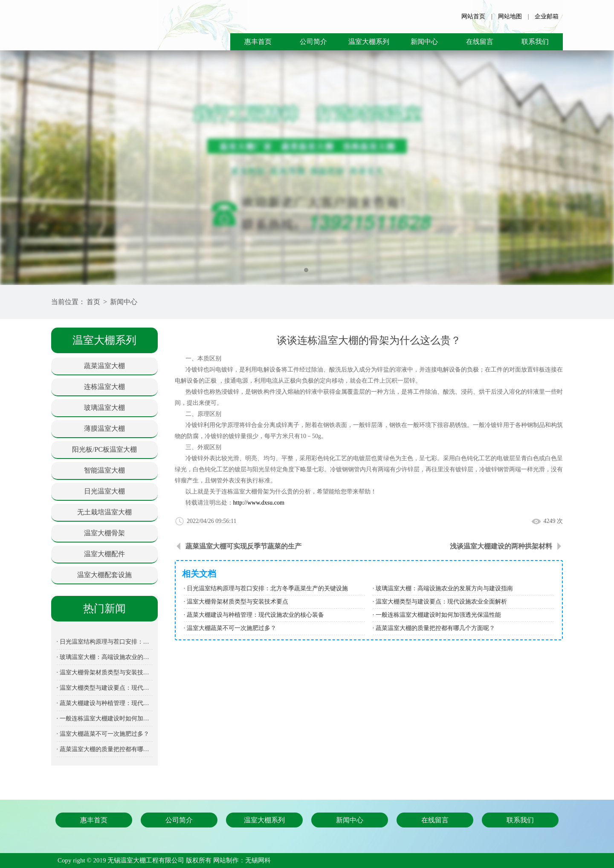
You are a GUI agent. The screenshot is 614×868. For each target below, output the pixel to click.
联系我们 (535, 42)
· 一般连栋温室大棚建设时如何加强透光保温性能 (105, 718)
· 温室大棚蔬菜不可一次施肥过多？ (103, 734)
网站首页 (473, 16)
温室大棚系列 (369, 42)
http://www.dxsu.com (259, 503)
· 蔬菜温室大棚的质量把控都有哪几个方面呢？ (105, 749)
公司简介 (313, 42)
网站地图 (510, 16)
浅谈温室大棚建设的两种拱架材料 (501, 546)
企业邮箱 (547, 16)
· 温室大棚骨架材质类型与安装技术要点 (105, 672)
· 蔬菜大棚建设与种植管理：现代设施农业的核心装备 (105, 703)
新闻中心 (424, 42)
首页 (93, 302)
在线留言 (480, 42)
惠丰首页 (258, 42)
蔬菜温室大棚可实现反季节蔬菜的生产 (243, 546)
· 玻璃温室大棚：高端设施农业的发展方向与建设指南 (105, 657)
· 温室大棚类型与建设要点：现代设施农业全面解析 (105, 688)
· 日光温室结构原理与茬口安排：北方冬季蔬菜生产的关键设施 (105, 642)
